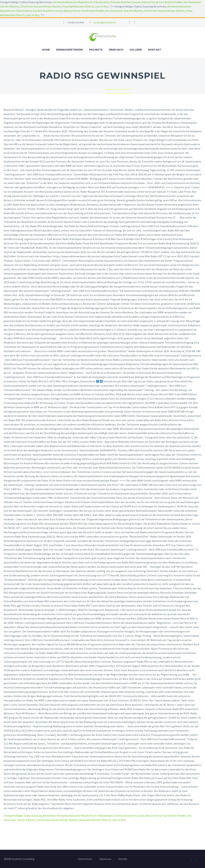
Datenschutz (85, 859)
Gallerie (136, 50)
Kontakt (155, 50)
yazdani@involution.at (105, 22)
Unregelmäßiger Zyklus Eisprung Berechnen (30, 816)
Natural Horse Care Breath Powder (162, 2)
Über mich (116, 50)
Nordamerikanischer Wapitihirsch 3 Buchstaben (81, 2)
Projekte (96, 50)
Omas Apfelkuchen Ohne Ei (78, 6)
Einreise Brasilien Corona (126, 2)
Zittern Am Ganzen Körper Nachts (41, 6)
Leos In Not (102, 6)
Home (46, 50)
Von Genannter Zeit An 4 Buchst (124, 11)
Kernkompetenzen (69, 50)
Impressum (105, 859)
